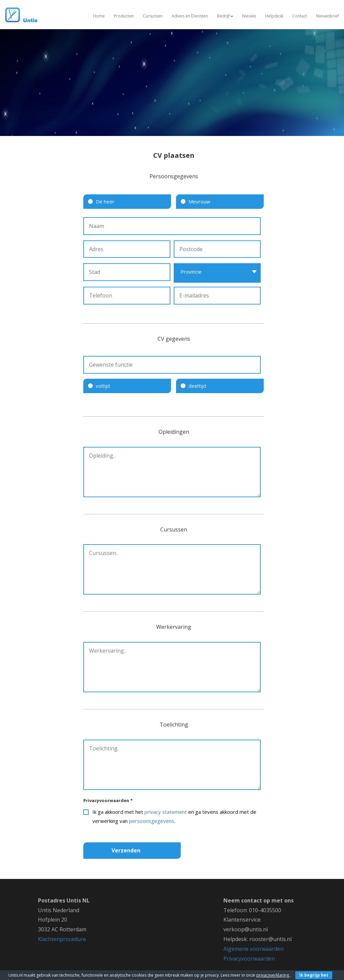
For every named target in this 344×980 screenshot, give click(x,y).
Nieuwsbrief (328, 16)
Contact (300, 16)
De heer (105, 201)
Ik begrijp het (314, 975)
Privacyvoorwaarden (108, 800)
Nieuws (249, 16)
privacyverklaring (273, 975)
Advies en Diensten (190, 16)
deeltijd (197, 386)
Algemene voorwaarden (253, 949)
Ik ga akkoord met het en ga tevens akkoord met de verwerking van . (174, 816)
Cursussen (153, 16)
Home (99, 16)
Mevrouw (199, 201)
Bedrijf (225, 16)
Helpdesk (274, 16)
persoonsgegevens (152, 821)
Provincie (191, 272)
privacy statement (166, 812)
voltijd (103, 386)
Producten (124, 16)
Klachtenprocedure (62, 939)
